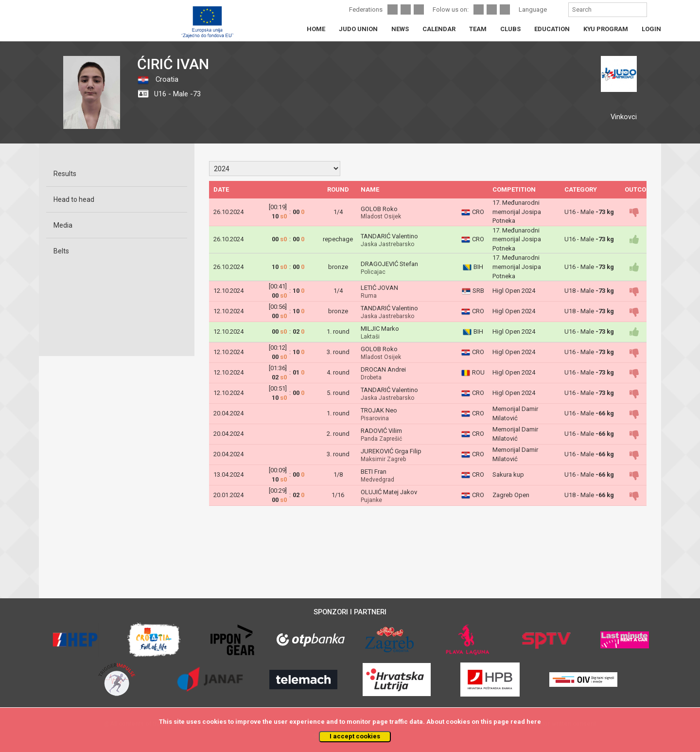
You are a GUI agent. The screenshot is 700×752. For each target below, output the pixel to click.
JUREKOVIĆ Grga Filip (391, 451)
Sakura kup (508, 474)
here (534, 722)
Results (65, 174)
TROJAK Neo (379, 410)
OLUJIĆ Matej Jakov (389, 492)
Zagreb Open (511, 495)
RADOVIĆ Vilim (381, 431)
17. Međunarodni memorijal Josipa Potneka (517, 212)
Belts (61, 251)
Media (63, 225)
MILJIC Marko (380, 329)
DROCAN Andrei (383, 369)
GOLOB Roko (379, 209)
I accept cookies (355, 736)
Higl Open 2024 (514, 291)
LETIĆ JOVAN (379, 288)
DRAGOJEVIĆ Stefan (389, 264)
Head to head (74, 199)
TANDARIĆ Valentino (389, 236)
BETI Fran (374, 472)
